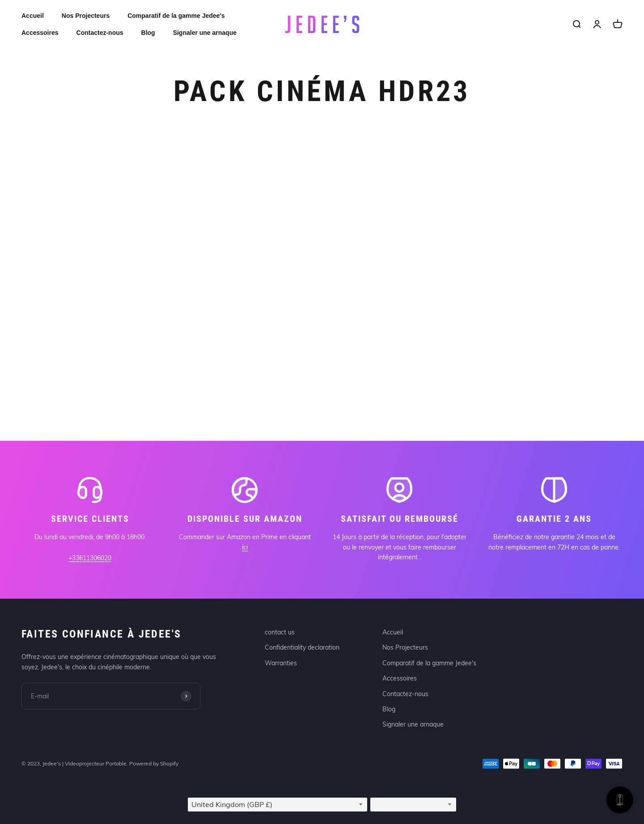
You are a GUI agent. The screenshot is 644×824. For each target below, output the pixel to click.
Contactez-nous (100, 33)
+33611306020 (90, 558)
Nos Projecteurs (86, 16)
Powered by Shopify (154, 763)
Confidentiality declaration (302, 647)
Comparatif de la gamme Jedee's (176, 16)
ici (245, 547)
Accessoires (40, 33)
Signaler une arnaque (205, 33)
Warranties (281, 663)
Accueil (33, 16)
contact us (280, 632)
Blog (148, 33)
